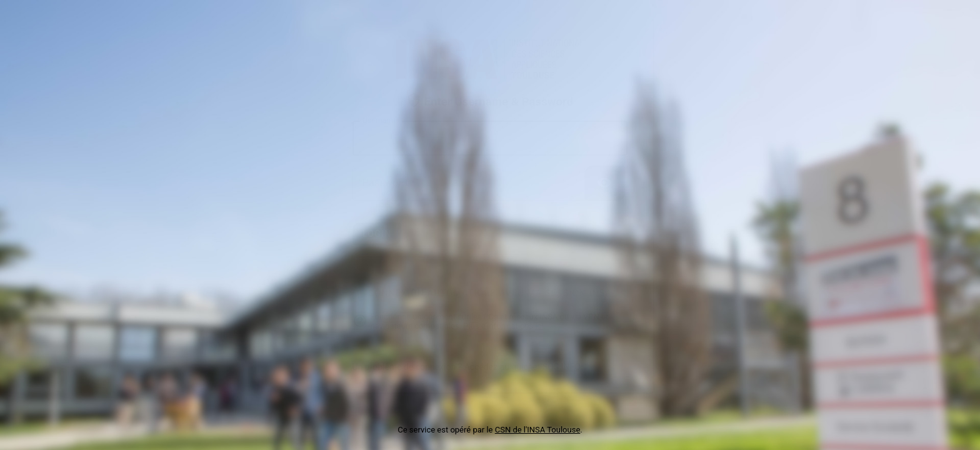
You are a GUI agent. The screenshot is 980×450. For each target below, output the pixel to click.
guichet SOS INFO (546, 367)
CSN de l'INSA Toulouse (538, 430)
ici (539, 326)
